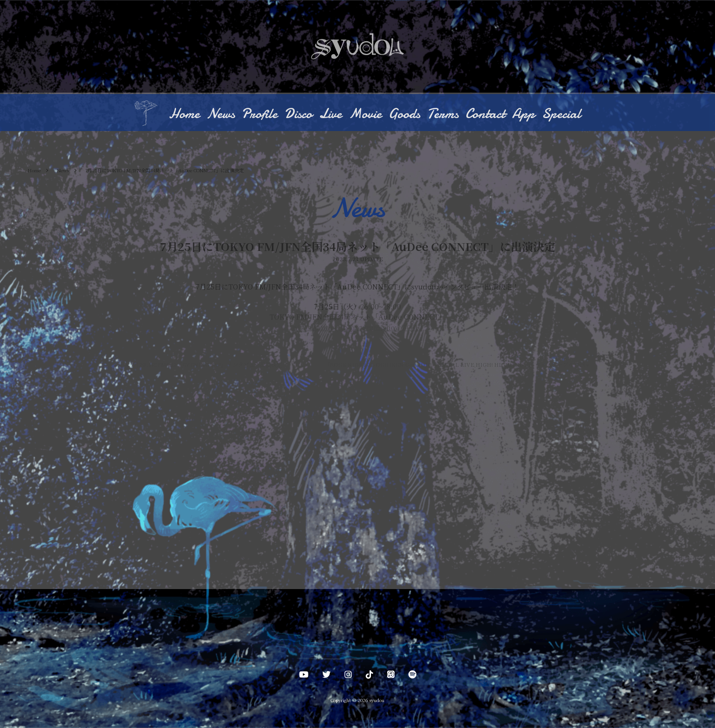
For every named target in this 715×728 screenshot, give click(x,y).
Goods (404, 115)
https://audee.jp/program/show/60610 (357, 328)
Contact (485, 115)
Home (184, 115)
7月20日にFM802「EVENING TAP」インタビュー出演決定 (204, 365)
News (221, 115)
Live (330, 115)
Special (561, 115)
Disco (298, 115)
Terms (443, 115)
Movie (365, 115)
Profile (260, 115)
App (524, 115)
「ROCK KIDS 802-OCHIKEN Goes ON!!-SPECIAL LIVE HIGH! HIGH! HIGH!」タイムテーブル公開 (457, 365)
